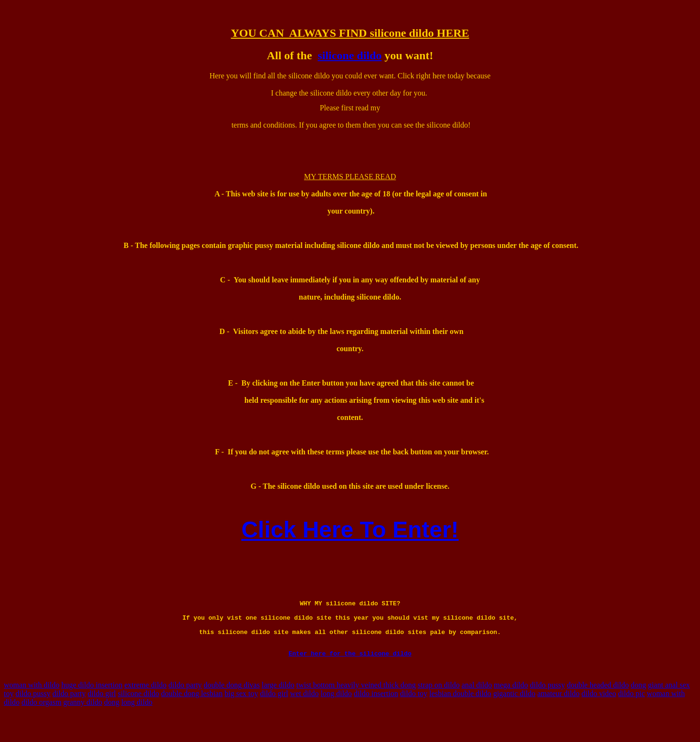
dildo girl (102, 716)
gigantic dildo (514, 716)
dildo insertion (376, 716)
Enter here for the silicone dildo (350, 676)
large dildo (278, 708)
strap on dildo (439, 708)
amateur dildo (558, 716)
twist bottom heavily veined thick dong (356, 708)
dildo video (599, 716)
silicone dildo (350, 55)
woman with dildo (32, 708)
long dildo (336, 716)
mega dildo (511, 708)
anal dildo (477, 708)
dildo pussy (547, 708)
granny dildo (83, 725)
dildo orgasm (42, 725)
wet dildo (305, 716)
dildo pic (631, 716)
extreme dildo (145, 708)
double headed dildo (598, 708)
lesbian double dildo (460, 716)
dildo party (185, 708)
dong (638, 708)
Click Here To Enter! (350, 530)
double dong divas (232, 708)
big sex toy (241, 716)
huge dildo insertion (92, 708)
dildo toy (414, 716)
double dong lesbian (192, 716)
